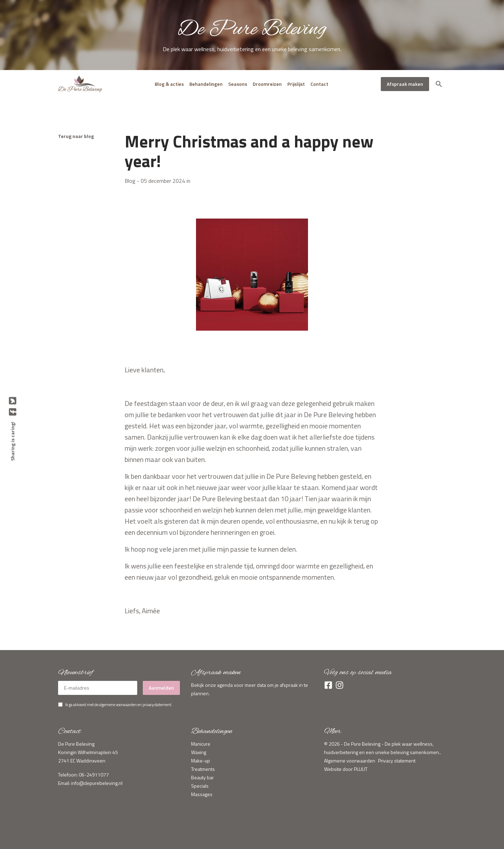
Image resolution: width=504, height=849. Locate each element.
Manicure (201, 744)
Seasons (238, 84)
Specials (200, 786)
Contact (319, 84)
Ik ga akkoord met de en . (119, 705)
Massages (202, 794)
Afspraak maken (405, 84)
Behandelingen (206, 84)
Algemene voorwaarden (350, 761)
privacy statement (157, 705)
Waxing (199, 752)
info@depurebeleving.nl (97, 783)
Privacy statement (397, 761)
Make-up (201, 761)
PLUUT (361, 769)
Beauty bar (202, 777)
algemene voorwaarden (118, 705)
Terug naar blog (76, 136)
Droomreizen (267, 84)
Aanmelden (161, 688)
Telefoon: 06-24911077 (83, 775)
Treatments (203, 769)
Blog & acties (169, 84)
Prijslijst (296, 84)
